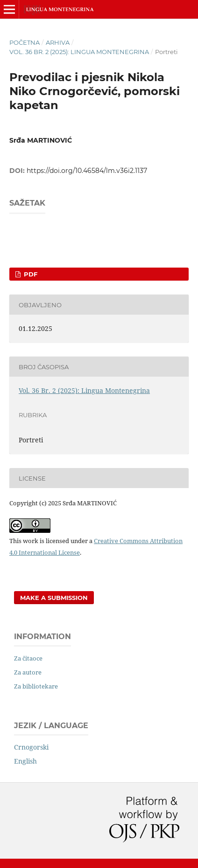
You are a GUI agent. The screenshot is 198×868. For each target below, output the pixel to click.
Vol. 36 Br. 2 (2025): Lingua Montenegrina (79, 52)
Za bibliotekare (36, 686)
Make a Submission (54, 598)
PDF (30, 274)
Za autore (28, 672)
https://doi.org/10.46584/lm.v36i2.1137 (87, 171)
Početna (25, 42)
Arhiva (58, 42)
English (25, 761)
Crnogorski (31, 747)
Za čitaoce (28, 658)
